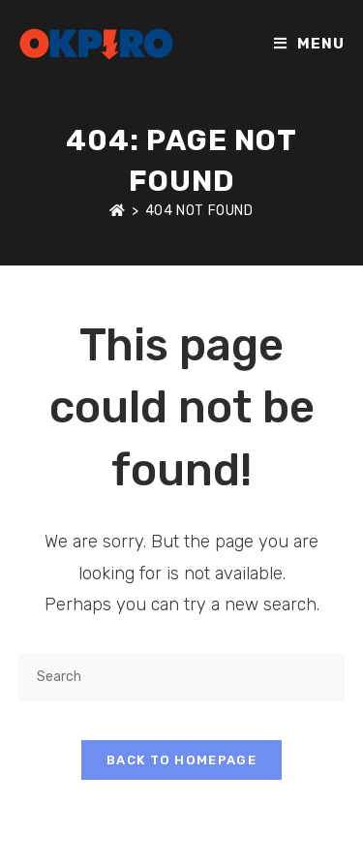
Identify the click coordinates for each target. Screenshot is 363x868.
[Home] (118, 211)
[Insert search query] (182, 677)
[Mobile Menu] (309, 44)
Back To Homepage (181, 760)
